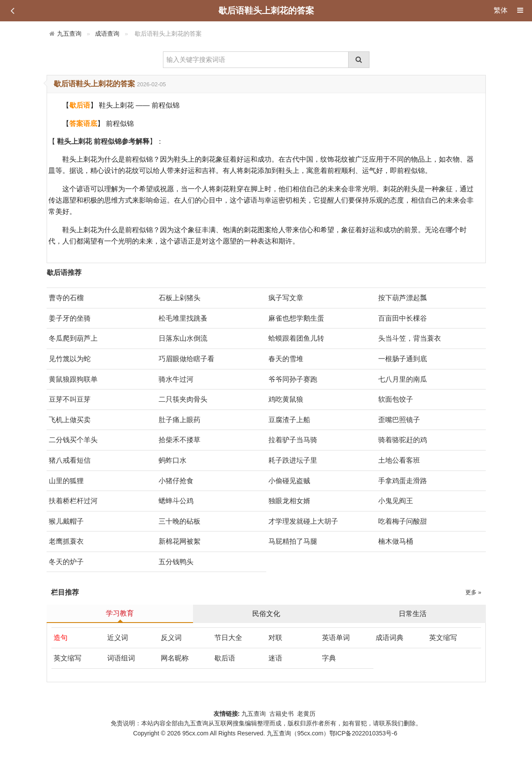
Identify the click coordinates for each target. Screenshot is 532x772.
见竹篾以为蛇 (70, 359)
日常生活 (413, 614)
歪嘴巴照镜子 (399, 420)
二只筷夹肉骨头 (183, 399)
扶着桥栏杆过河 (73, 501)
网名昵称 (175, 658)
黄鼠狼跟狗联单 (73, 379)
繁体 (501, 10)
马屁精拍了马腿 (293, 541)
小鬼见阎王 (396, 501)
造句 (61, 638)
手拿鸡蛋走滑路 (403, 481)
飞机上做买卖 (70, 420)
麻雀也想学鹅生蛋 (296, 318)
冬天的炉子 (66, 562)
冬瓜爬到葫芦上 (73, 338)
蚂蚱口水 (173, 460)
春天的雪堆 (286, 359)
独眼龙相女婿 (289, 501)
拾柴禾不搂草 (180, 440)
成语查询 (107, 34)
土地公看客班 (399, 460)
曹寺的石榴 (66, 298)
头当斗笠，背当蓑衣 (410, 338)
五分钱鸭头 (176, 562)
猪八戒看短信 (70, 460)
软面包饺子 (396, 399)
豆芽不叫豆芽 (70, 399)
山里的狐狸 (66, 481)
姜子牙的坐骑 (70, 318)
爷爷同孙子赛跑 (293, 379)
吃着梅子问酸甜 (403, 521)
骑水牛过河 (176, 379)
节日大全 (228, 638)
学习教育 (120, 613)
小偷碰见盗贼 (289, 481)
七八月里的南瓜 (403, 379)
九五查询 (69, 34)
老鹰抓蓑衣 (66, 541)
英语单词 (336, 638)
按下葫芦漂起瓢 (403, 298)
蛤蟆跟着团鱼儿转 (296, 338)
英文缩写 (443, 638)
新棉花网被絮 (180, 541)
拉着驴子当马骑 (293, 440)
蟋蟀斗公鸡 (176, 501)
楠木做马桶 (396, 541)
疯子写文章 (286, 298)
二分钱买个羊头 (73, 440)
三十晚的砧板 (180, 521)
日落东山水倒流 (183, 338)
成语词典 (390, 638)
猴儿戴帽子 (66, 521)
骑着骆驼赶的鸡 (403, 440)
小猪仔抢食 (176, 481)
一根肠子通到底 (403, 359)
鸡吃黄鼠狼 (286, 399)
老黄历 (307, 714)
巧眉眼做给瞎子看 (186, 359)
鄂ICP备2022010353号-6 (363, 733)
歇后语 (225, 658)
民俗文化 (266, 614)
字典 (329, 658)
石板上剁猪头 (180, 298)
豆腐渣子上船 (289, 420)
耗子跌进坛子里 (293, 460)
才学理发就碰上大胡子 (303, 521)
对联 (275, 638)
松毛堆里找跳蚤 (183, 318)
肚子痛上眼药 (180, 420)
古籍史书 (281, 714)
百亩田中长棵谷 (403, 318)
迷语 (275, 658)
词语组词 (121, 658)
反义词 (171, 638)
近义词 (118, 638)
